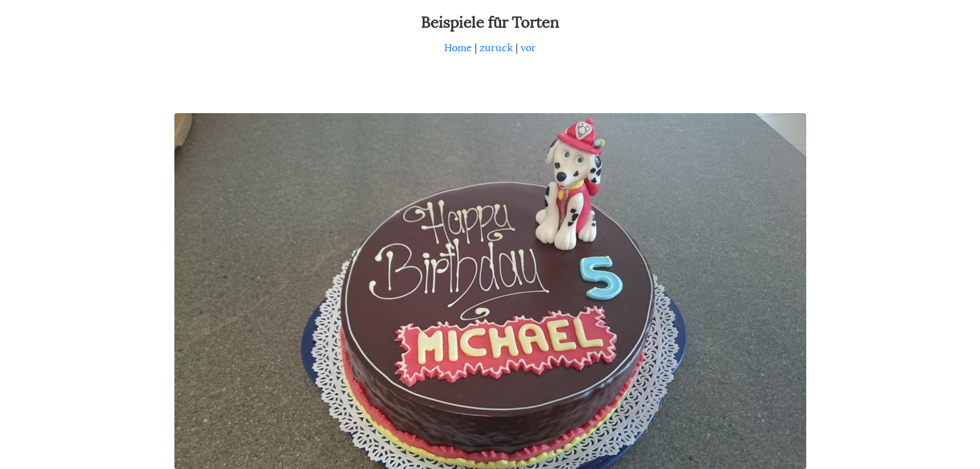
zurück (496, 48)
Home (458, 48)
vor (528, 48)
